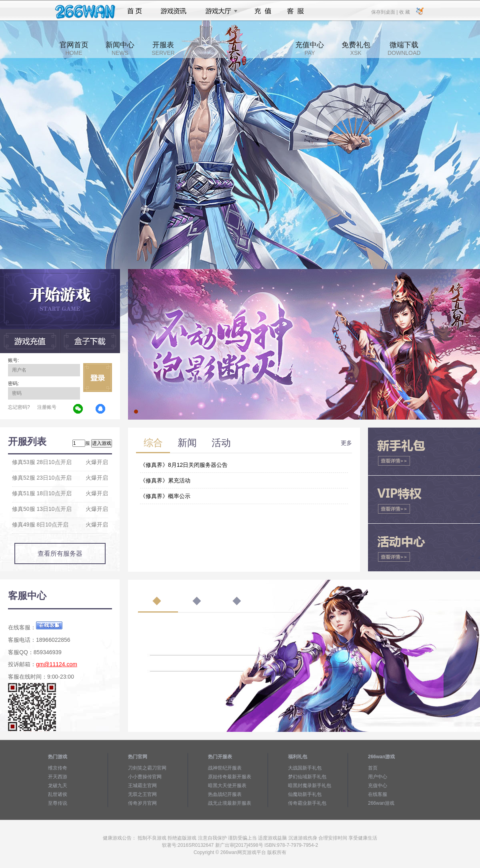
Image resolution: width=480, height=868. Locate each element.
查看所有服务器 (60, 554)
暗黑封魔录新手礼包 (310, 786)
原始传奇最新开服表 (230, 777)
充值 (263, 11)
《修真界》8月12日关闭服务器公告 (184, 465)
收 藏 (404, 12)
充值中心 (310, 48)
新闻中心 (120, 48)
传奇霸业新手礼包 (307, 803)
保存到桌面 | (385, 12)
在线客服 (378, 794)
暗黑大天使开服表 (227, 786)
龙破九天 (58, 786)
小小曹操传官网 (145, 777)
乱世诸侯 (58, 794)
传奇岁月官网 (142, 803)
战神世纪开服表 (225, 768)
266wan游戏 (381, 803)
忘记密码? (19, 407)
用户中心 (378, 777)
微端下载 (404, 48)
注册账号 (47, 407)
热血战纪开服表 (225, 794)
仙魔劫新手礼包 (305, 794)
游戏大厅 (219, 11)
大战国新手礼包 (305, 768)
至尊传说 (58, 803)
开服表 (163, 48)
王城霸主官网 (142, 786)
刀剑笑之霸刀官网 (147, 768)
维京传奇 (58, 768)
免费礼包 (356, 48)
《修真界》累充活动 (165, 480)
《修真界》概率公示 (165, 496)
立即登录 (98, 378)
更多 (346, 443)
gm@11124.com (57, 664)
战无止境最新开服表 (230, 803)
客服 (296, 11)
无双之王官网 (142, 794)
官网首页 (74, 48)
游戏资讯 (174, 11)
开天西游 (58, 777)
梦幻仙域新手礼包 (307, 777)
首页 (135, 11)
